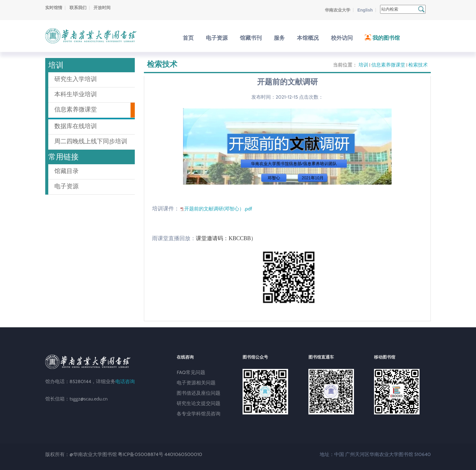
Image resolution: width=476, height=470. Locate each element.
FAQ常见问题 (191, 372)
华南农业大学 (338, 10)
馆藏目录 (66, 171)
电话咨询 (125, 381)
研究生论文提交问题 (199, 403)
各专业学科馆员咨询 (199, 414)
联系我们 (78, 8)
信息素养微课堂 (388, 65)
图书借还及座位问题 (199, 393)
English (365, 10)
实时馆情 (54, 8)
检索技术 (418, 65)
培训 (363, 65)
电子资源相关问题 (196, 383)
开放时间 (102, 8)
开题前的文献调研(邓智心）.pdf (218, 209)
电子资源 (66, 186)
